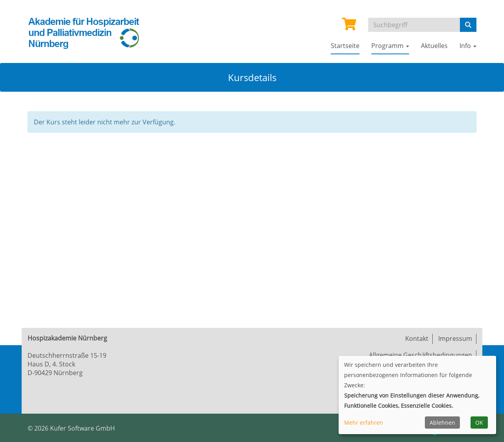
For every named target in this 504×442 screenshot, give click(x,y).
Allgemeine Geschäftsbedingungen (421, 355)
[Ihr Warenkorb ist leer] (349, 26)
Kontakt (417, 338)
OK (479, 423)
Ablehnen (442, 423)
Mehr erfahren (364, 423)
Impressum (455, 338)
